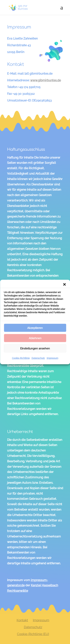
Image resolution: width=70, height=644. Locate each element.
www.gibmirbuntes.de (46, 80)
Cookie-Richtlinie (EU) (33, 634)
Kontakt (22, 620)
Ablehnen (35, 338)
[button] (64, 285)
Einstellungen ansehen (35, 348)
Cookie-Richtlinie (21, 358)
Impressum (52, 358)
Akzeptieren (35, 328)
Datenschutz (38, 358)
